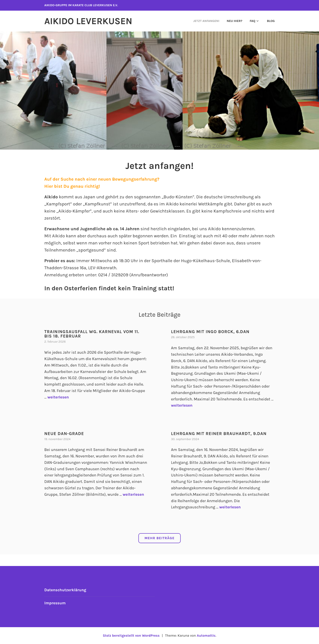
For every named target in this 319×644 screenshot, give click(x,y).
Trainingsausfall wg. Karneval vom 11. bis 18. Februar (93, 334)
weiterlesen (58, 397)
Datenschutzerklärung (66, 590)
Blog (271, 21)
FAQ (252, 21)
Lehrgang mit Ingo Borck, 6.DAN (211, 332)
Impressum (55, 603)
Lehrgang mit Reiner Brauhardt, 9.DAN (220, 433)
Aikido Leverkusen (89, 21)
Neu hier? (235, 21)
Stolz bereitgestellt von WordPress (131, 635)
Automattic (206, 635)
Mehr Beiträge (159, 538)
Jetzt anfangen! (206, 21)
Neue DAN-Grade (65, 433)
